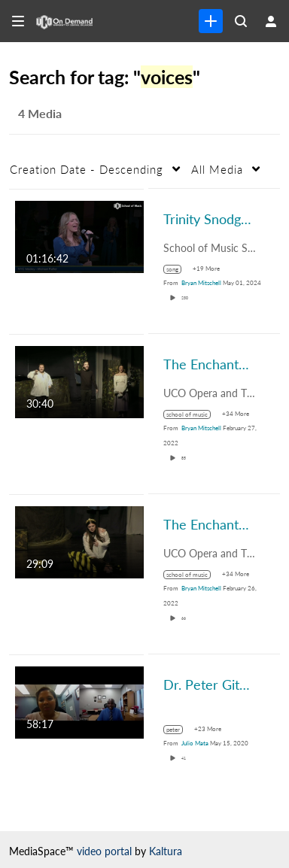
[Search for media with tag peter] (179, 730)
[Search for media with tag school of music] (193, 414)
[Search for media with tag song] (178, 269)
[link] (211, 21)
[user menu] (271, 21)
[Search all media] (241, 21)
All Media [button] (217, 169)
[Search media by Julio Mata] (195, 743)
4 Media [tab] (40, 113)
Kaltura (166, 851)
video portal (104, 851)
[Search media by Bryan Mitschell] (201, 283)
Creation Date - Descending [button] (87, 169)
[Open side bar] (18, 21)
